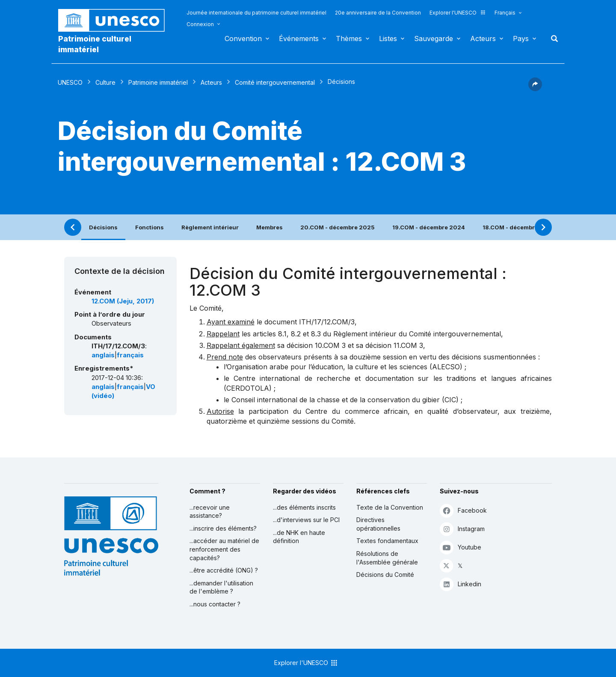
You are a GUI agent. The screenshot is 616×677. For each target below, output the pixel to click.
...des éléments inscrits (304, 507)
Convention (243, 39)
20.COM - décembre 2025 (338, 227)
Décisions (103, 227)
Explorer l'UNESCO (458, 13)
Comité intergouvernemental (275, 82)
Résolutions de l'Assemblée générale (387, 558)
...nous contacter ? (215, 604)
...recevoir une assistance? (210, 512)
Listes (388, 39)
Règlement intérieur (210, 227)
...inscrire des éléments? (223, 528)
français (130, 355)
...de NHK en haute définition (299, 537)
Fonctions (150, 227)
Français (505, 13)
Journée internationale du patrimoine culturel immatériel (256, 13)
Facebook (463, 510)
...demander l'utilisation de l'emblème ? (221, 587)
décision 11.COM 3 (394, 345)
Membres (269, 227)
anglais (103, 355)
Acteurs (483, 39)
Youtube (461, 547)
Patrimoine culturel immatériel (95, 44)
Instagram (462, 529)
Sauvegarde (434, 39)
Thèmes (349, 39)
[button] (535, 89)
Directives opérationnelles (378, 524)
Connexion (200, 24)
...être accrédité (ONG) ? (224, 570)
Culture (105, 82)
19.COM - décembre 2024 (429, 227)
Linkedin (461, 584)
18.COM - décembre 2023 (519, 227)
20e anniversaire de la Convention (378, 13)
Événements (299, 39)
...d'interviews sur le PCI (306, 520)
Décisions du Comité (385, 575)
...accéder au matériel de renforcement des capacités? (224, 549)
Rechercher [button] (552, 39)
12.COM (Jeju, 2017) (123, 301)
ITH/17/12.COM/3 (327, 322)
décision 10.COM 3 (316, 345)
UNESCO (70, 82)
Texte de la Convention (390, 507)
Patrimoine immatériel (158, 82)
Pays (521, 39)
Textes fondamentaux (387, 541)
